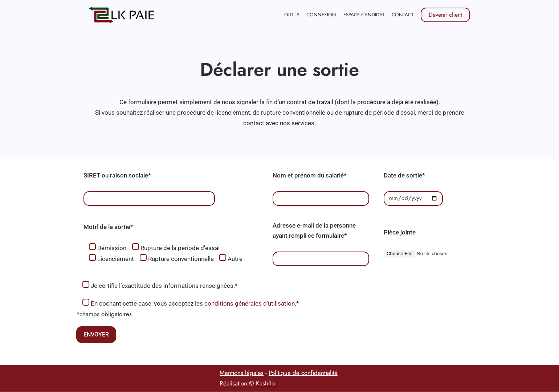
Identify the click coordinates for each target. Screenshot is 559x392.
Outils (291, 15)
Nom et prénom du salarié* (310, 175)
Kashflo (265, 384)
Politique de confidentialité (303, 373)
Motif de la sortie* (108, 227)
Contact (403, 15)
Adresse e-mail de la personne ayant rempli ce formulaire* (314, 231)
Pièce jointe (400, 233)
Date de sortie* (404, 175)
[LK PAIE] (122, 15)
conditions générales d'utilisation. (250, 304)
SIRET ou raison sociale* (117, 175)
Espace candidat (364, 15)
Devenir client (445, 15)
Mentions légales (242, 373)
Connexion (321, 15)
